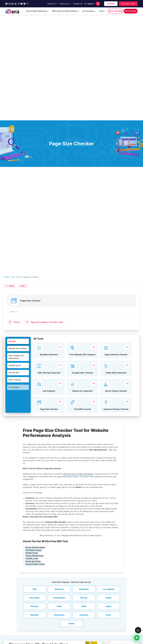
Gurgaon (84, 615)
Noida (72, 624)
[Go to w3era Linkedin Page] (12, 4)
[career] (111, 4)
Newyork (59, 589)
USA (35, 589)
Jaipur (108, 606)
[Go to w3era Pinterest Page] (25, 4)
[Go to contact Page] (78, 4)
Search (89, 4)
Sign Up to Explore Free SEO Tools (47, 322)
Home (6, 277)
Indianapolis (59, 598)
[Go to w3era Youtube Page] (22, 4)
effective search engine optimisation (78, 474)
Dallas (108, 598)
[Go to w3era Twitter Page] (15, 4)
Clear (23, 286)
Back (10, 286)
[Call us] (98, 4)
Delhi (84, 606)
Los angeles (108, 589)
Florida (84, 598)
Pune (108, 615)
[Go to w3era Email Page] (18, 4)
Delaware (84, 589)
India (59, 606)
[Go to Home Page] (12, 11)
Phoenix (35, 606)
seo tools (16, 277)
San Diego (35, 598)
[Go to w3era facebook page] (6, 4)
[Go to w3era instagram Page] (9, 4)
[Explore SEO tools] (128, 4)
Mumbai (35, 615)
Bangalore (59, 615)
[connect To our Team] (138, 630)
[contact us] (137, 638)
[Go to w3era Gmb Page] (28, 4)
